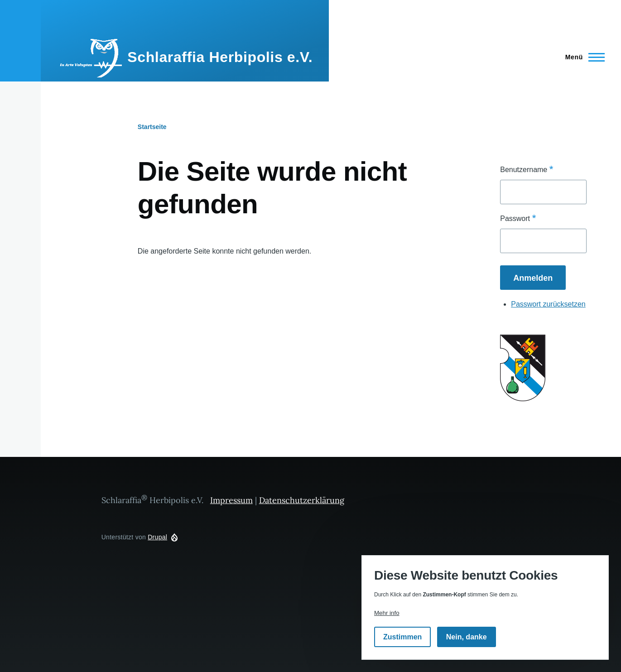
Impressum (231, 500)
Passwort (515, 218)
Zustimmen (402, 637)
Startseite (152, 127)
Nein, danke (467, 637)
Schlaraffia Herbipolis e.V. (220, 57)
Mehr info (387, 613)
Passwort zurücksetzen (548, 304)
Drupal (157, 537)
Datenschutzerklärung (302, 500)
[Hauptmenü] (582, 57)
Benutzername (524, 170)
